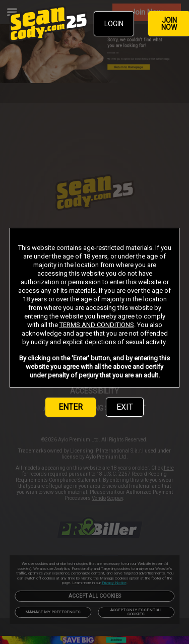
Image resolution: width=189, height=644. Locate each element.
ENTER (71, 407)
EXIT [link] (125, 407)
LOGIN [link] (114, 24)
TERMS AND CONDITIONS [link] (97, 325)
